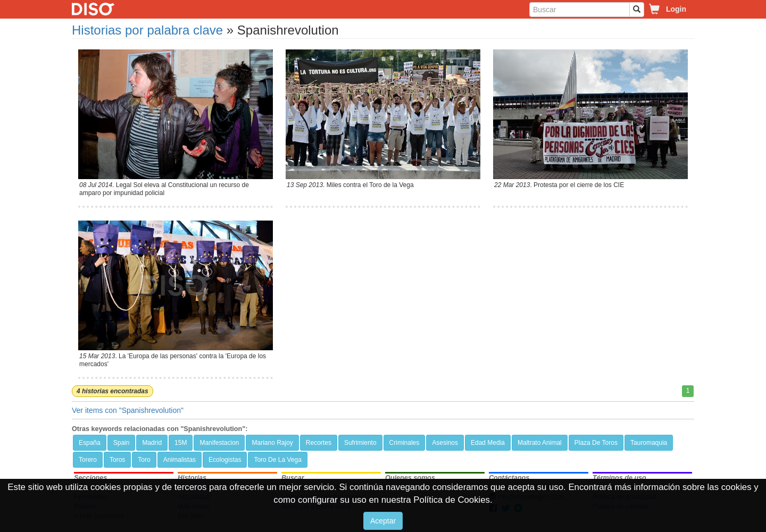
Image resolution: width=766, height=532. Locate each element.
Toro (144, 460)
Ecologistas (225, 460)
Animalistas (180, 460)
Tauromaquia (649, 443)
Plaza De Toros (596, 443)
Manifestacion (219, 443)
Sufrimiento (360, 443)
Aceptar (383, 521)
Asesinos (445, 443)
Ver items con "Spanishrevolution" (128, 410)
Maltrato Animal (540, 443)
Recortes (319, 443)
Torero (88, 460)
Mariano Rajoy (272, 443)
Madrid (152, 443)
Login (676, 9)
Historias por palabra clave (147, 30)
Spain (122, 443)
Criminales (405, 443)
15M (181, 443)
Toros (117, 460)
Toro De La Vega (277, 460)
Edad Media (488, 443)
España (90, 443)
